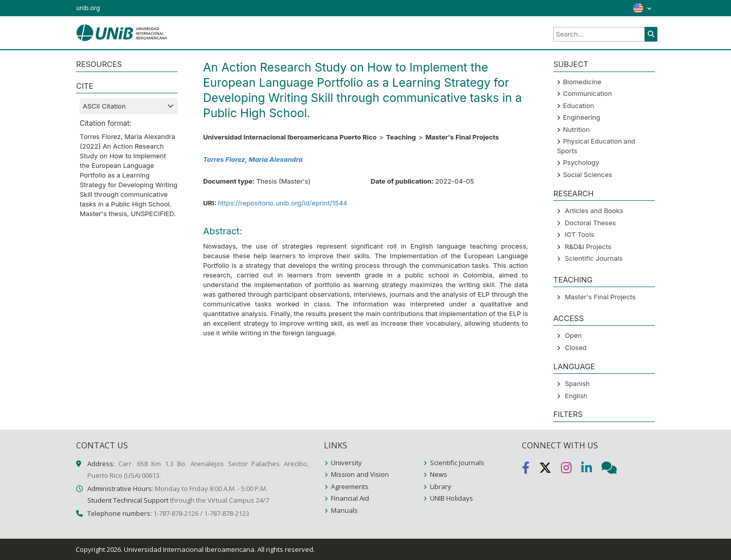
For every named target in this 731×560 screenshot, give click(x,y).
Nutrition (576, 129)
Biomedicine (582, 82)
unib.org (88, 8)
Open (573, 335)
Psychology (581, 162)
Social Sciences (588, 174)
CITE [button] (85, 86)
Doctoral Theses (590, 223)
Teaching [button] (573, 280)
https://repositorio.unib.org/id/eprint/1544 (283, 203)
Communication (587, 93)
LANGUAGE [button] (574, 366)
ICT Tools (580, 234)
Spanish (577, 383)
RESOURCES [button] (99, 64)
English (576, 396)
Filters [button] (568, 414)
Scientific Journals (594, 258)
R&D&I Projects (588, 247)
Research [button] (573, 194)
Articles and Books (594, 211)
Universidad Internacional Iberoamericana (189, 549)
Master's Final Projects (600, 297)
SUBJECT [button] (571, 64)
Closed (576, 347)
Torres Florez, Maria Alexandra (253, 159)
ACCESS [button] (569, 318)
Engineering (582, 117)
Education (578, 106)
